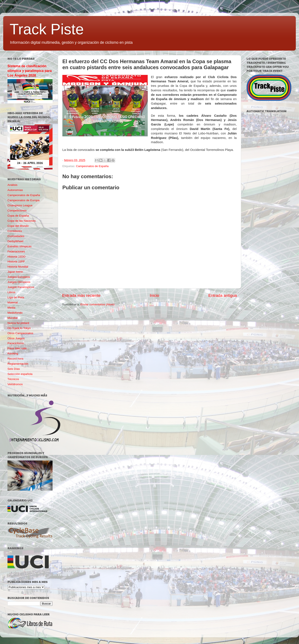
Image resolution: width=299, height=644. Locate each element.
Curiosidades (16, 236)
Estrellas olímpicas (20, 246)
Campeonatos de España (92, 166)
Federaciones (16, 251)
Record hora (15, 359)
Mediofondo (15, 313)
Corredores (15, 231)
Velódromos (15, 384)
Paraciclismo (16, 343)
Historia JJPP (16, 262)
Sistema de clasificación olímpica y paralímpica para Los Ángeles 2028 (30, 71)
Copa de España (18, 216)
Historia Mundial (18, 267)
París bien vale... (18, 348)
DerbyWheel (15, 241)
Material (13, 302)
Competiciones (17, 211)
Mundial (12, 318)
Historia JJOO (16, 257)
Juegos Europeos (19, 277)
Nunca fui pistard (18, 323)
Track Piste (47, 29)
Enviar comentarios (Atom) (98, 304)
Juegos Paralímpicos (21, 287)
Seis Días (14, 369)
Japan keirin (15, 272)
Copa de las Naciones (22, 221)
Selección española (20, 374)
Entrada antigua (223, 295)
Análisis (12, 185)
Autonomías (15, 190)
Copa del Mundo (18, 226)
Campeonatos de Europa (23, 200)
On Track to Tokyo (19, 328)
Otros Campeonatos (20, 333)
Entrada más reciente (81, 295)
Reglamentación (18, 364)
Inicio (154, 295)
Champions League (20, 205)
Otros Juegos (16, 338)
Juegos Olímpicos (19, 282)
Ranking (13, 353)
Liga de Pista (16, 297)
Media (11, 308)
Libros (11, 292)
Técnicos (13, 379)
